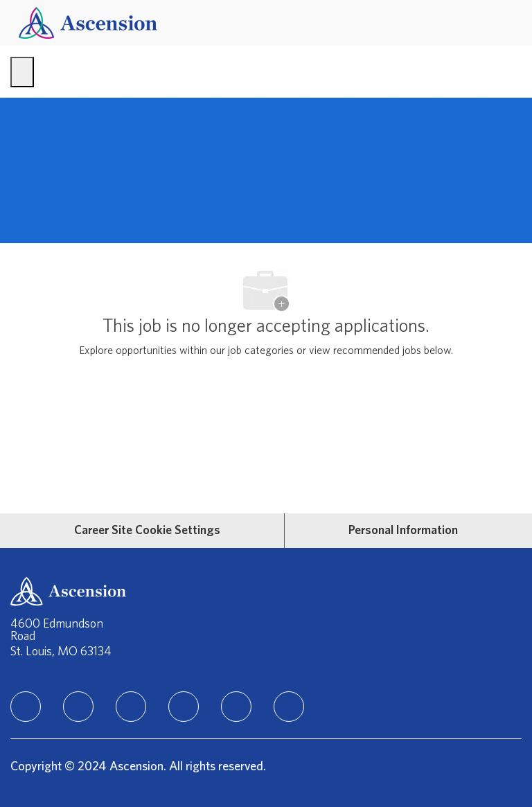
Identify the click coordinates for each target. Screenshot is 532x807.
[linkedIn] (26, 707)
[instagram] (131, 707)
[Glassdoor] (289, 707)
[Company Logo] (88, 23)
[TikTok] (184, 707)
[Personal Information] (403, 531)
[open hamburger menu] (22, 72)
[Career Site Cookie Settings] (147, 531)
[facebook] (78, 707)
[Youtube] (236, 707)
